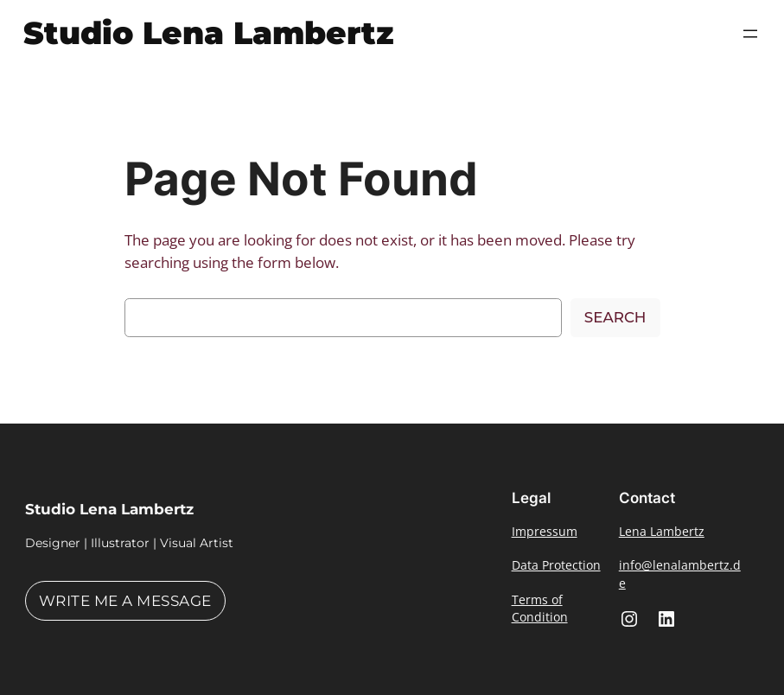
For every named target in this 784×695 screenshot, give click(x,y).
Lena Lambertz (662, 531)
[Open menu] (750, 34)
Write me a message (125, 601)
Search (615, 317)
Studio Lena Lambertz (209, 33)
